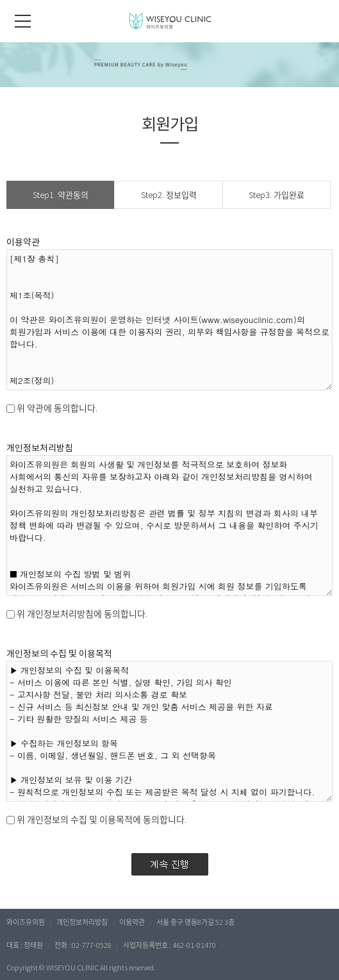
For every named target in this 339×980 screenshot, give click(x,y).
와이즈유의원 (26, 922)
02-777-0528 (92, 945)
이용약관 (132, 922)
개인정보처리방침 (82, 922)
